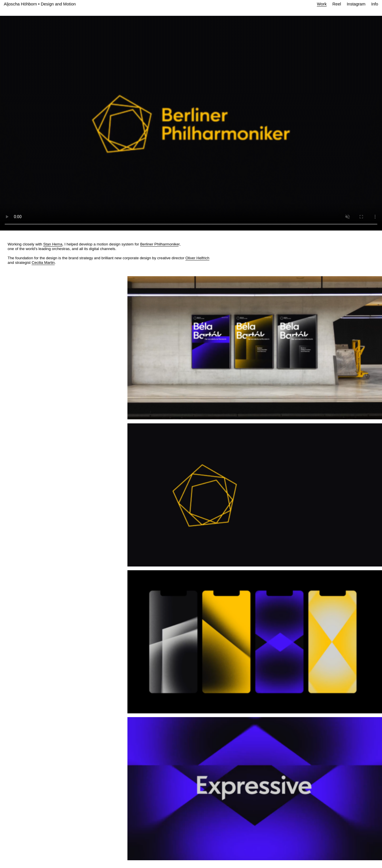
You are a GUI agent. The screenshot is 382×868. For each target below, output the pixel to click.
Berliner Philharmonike (159, 244)
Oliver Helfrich (197, 258)
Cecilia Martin (43, 263)
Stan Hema (53, 244)
